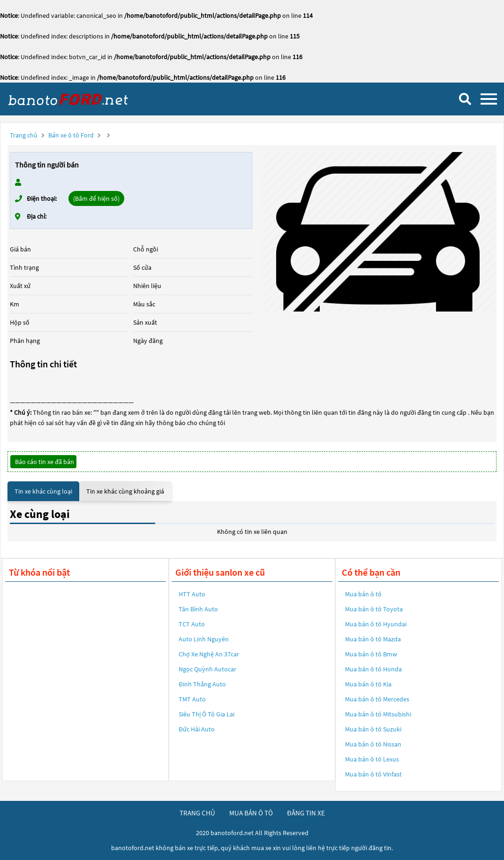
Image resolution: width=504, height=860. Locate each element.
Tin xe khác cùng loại (43, 491)
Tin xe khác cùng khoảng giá (125, 491)
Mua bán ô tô (363, 594)
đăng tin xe (306, 813)
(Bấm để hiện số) (96, 198)
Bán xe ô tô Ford (71, 135)
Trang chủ (24, 135)
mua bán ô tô (251, 813)
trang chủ (197, 813)
